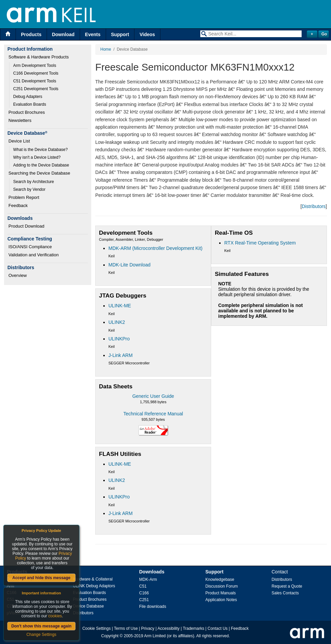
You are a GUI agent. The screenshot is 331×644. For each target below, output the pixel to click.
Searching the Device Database (39, 173)
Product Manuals (221, 593)
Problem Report (24, 197)
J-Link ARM (121, 355)
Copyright (110, 636)
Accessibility (168, 628)
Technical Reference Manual (153, 414)
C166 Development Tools (36, 73)
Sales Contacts (285, 593)
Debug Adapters (28, 97)
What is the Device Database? (40, 150)
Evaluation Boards (30, 104)
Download (63, 34)
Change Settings (41, 635)
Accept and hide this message (41, 578)
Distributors (314, 206)
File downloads (153, 607)
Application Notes (221, 600)
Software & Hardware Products (39, 57)
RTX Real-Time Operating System (260, 243)
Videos (147, 34)
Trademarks (194, 628)
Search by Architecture (34, 182)
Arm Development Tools (35, 66)
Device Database (88, 606)
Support (120, 34)
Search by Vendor (29, 189)
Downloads (152, 572)
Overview (18, 275)
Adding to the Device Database (41, 165)
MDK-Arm (148, 579)
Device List (19, 141)
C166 (144, 593)
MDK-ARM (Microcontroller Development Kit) (156, 248)
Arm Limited (155, 636)
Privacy (148, 628)
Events (93, 34)
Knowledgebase (220, 579)
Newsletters (20, 120)
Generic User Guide (153, 396)
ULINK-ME (120, 306)
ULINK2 (117, 322)
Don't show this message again (41, 626)
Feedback (18, 205)
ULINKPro (119, 339)
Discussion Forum (222, 586)
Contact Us (218, 628)
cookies (55, 616)
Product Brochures (27, 112)
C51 (143, 586)
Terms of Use (126, 628)
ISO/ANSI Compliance (30, 247)
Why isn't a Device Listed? (37, 157)
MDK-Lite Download (130, 265)
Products (31, 34)
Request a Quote (287, 586)
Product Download (26, 226)
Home (106, 49)
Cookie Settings (97, 628)
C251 (144, 600)
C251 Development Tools (36, 89)
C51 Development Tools (35, 81)
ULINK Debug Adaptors (94, 586)
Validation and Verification (34, 255)
